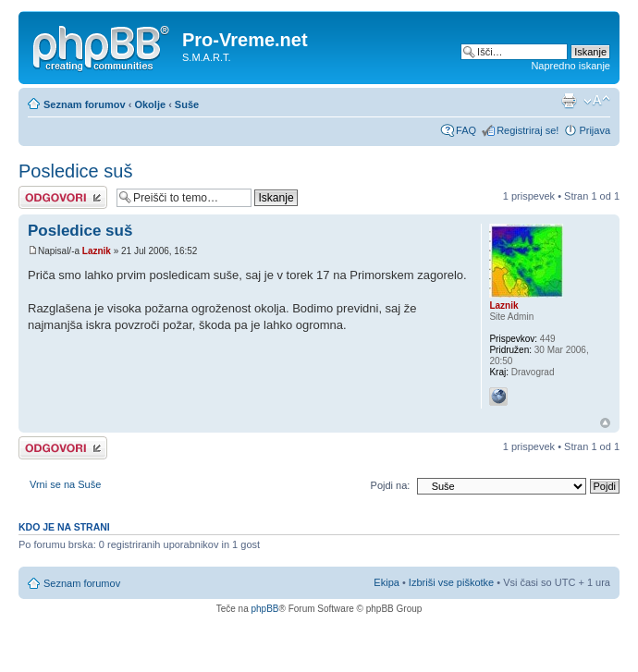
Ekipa (386, 582)
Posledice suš (75, 171)
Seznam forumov (85, 104)
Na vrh (605, 423)
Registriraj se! (528, 130)
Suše (187, 104)
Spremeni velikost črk (597, 101)
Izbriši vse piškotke (453, 582)
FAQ (466, 130)
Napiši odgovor (63, 197)
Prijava (595, 130)
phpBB (264, 609)
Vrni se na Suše (65, 484)
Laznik (97, 251)
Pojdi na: (391, 485)
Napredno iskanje (571, 66)
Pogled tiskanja (569, 101)
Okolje (150, 104)
